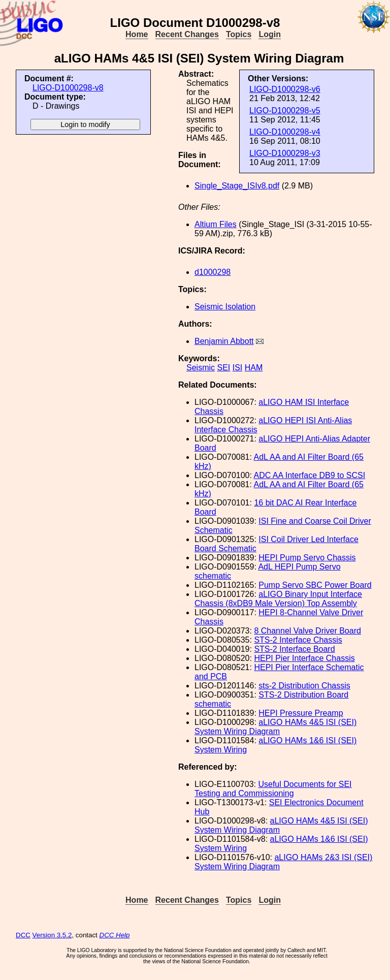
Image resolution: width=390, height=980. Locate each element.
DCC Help (115, 935)
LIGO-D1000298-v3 (285, 153)
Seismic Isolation (225, 307)
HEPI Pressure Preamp (301, 713)
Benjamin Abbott (224, 341)
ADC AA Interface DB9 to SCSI (310, 475)
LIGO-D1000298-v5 (285, 110)
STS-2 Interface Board (294, 649)
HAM (254, 368)
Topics (239, 34)
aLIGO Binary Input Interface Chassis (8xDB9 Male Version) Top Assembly (278, 599)
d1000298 (213, 272)
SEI (223, 368)
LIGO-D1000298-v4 (285, 132)
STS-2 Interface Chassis (298, 640)
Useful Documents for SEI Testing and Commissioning (273, 789)
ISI (238, 368)
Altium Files (216, 224)
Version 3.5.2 (52, 935)
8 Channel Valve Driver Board (307, 631)
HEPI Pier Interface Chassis (304, 658)
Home (137, 34)
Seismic (201, 368)
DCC (23, 935)
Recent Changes (187, 34)
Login (270, 34)
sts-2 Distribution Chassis (304, 686)
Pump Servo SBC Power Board (315, 585)
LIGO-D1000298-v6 (285, 89)
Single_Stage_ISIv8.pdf (237, 186)
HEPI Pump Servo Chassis (307, 558)
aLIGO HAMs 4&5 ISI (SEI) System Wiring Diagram (275, 727)
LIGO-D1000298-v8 (68, 88)
